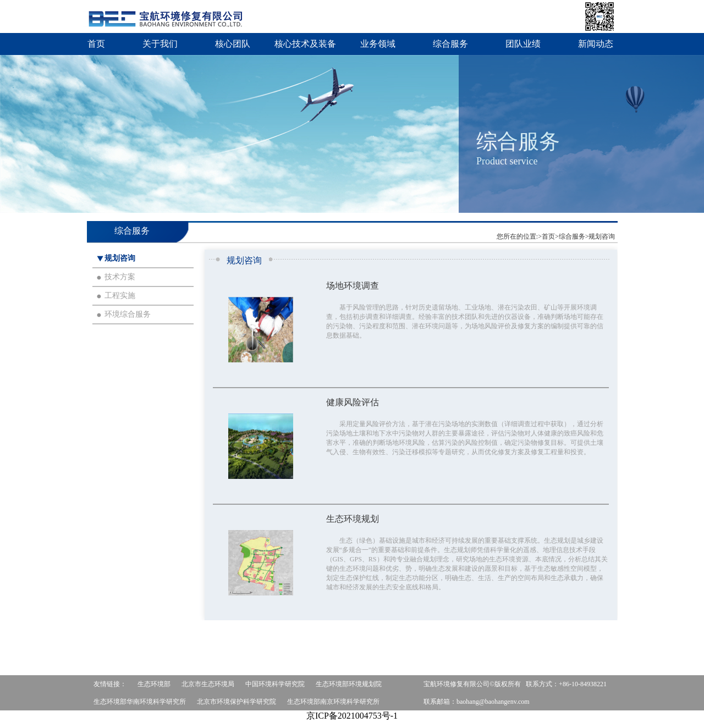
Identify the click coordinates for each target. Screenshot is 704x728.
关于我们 (160, 44)
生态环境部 (154, 684)
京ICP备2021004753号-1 (352, 716)
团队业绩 (523, 44)
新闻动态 (596, 44)
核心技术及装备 (305, 44)
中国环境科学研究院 (275, 684)
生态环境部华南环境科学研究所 (140, 702)
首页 (96, 44)
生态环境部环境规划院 (349, 684)
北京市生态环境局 (208, 684)
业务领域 (378, 44)
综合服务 (450, 44)
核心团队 (233, 44)
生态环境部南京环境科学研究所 (333, 702)
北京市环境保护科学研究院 (237, 702)
